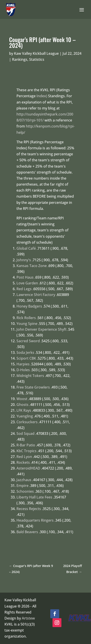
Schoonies (25, 491)
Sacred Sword (28, 341)
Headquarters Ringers (35, 520)
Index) (42, 96)
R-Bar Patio (26, 445)
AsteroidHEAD (28, 468)
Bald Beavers (27, 532)
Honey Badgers (29, 306)
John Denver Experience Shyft (41, 329)
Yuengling (25, 416)
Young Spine (27, 324)
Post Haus (25, 277)
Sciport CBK (26, 358)
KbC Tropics (26, 451)
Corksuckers (27, 422)
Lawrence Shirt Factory (36, 295)
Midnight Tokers (30, 376)
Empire (22, 486)
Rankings (20, 59)
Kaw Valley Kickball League (36, 53)
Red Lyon (24, 457)
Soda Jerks (25, 352)
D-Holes (23, 370)
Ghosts (22, 405)
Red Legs (24, 289)
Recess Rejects (29, 509)
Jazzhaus (24, 480)
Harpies (23, 364)
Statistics (37, 59)
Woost (22, 399)
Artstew (28, 618)
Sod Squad (25, 433)
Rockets (23, 462)
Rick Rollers (26, 318)
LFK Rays (24, 410)
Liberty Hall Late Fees (34, 497)
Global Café (26, 248)
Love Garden (27, 283)
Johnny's (24, 260)
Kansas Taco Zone (32, 266)
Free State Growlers (33, 387)
